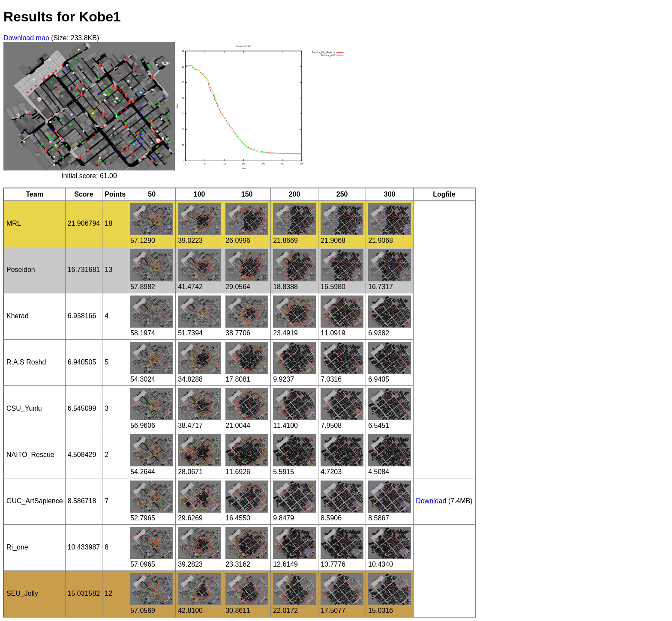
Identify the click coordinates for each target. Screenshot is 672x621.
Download (431, 501)
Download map (26, 38)
